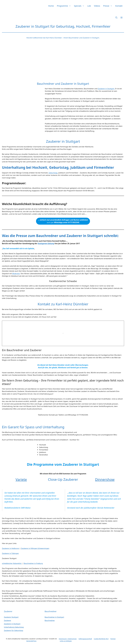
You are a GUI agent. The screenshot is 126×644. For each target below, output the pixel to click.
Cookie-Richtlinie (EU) (101, 639)
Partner (113, 639)
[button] (116, 18)
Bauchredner (50, 620)
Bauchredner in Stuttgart (54, 617)
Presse (108, 6)
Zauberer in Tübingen (10, 553)
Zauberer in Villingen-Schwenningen (35, 548)
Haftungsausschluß (85, 639)
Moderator (16, 274)
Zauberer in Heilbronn (11, 548)
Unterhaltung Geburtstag (14, 627)
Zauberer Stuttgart (11, 617)
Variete (21, 479)
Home (51, 6)
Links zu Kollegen (66, 641)
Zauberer (7, 620)
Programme (65, 6)
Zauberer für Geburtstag (14, 630)
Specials (80, 6)
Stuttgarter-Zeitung (46, 244)
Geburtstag (53, 173)
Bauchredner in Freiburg (33, 563)
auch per (63, 221)
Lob (89, 6)
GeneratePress (31, 641)
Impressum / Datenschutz (68, 639)
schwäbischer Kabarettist (12, 563)
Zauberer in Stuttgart (12, 624)
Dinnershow (105, 479)
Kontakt (119, 6)
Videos (97, 6)
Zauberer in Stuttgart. (106, 89)
